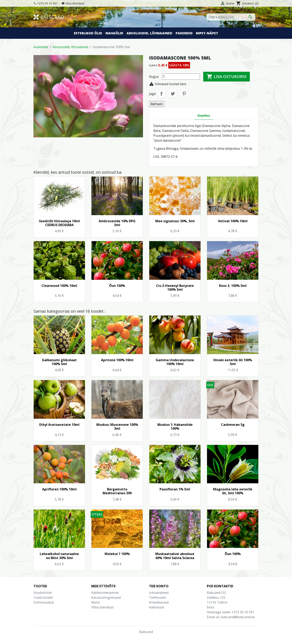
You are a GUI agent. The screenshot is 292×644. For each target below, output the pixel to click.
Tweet (173, 94)
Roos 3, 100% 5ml (233, 286)
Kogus (154, 77)
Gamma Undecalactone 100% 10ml (175, 362)
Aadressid (156, 607)
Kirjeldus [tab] (204, 115)
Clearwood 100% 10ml (59, 286)
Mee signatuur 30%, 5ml (175, 221)
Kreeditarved (159, 602)
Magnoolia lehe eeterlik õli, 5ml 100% (233, 491)
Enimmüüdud (43, 602)
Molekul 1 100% (117, 554)
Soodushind (42, 593)
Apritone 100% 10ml (117, 360)
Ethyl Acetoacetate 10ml (59, 425)
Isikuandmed (159, 593)
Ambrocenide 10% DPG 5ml (117, 223)
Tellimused (157, 597)
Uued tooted (43, 597)
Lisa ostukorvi (227, 77)
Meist (96, 602)
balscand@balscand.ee (238, 617)
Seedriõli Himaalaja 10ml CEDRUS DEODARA (59, 223)
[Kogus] (181, 77)
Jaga (161, 94)
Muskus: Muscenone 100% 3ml (117, 427)
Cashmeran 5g (233, 425)
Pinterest (184, 94)
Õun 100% (117, 286)
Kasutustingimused (106, 597)
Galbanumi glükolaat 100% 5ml (59, 362)
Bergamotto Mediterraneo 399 (117, 491)
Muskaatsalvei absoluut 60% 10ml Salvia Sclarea (175, 556)
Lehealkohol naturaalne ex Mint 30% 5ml (59, 556)
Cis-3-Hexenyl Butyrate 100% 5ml (175, 288)
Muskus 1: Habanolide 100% (175, 427)
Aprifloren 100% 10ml (59, 489)
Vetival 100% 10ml (233, 221)
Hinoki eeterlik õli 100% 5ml (233, 362)
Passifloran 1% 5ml (175, 489)
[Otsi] (231, 17)
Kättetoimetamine (105, 593)
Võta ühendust (75, 3)
